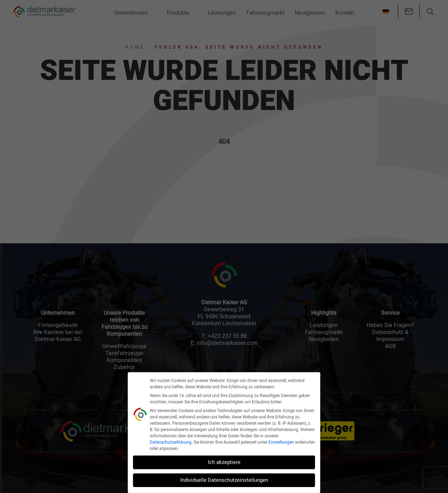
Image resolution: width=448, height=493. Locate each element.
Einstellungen (281, 442)
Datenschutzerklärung (171, 442)
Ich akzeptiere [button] (224, 462)
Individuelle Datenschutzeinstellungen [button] (224, 480)
